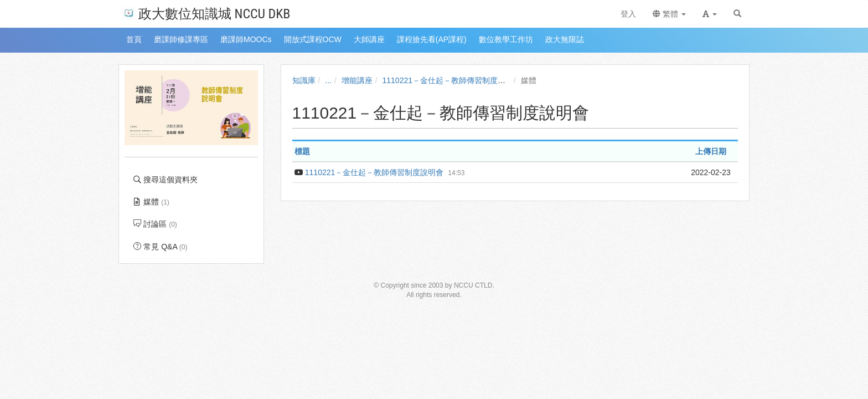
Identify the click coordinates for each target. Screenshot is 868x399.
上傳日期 (711, 151)
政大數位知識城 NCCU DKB (206, 13)
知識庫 (304, 80)
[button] (710, 14)
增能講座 (357, 80)
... (328, 80)
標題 (302, 151)
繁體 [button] (669, 14)
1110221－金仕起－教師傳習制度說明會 (452, 80)
